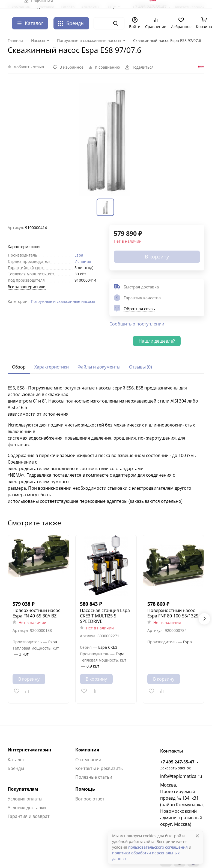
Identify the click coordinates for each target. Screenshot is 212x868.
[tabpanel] (106, 444)
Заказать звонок (175, 768)
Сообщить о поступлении (137, 324)
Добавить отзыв (29, 67)
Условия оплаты (25, 799)
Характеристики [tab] (52, 367)
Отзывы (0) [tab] (141, 367)
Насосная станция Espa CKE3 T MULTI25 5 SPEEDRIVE (105, 616)
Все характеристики (27, 287)
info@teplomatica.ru (181, 776)
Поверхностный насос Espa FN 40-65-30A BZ (36, 613)
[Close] (197, 836)
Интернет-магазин (29, 750)
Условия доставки (27, 808)
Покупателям (23, 789)
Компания (87, 750)
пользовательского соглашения (158, 847)
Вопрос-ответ (90, 799)
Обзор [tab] (19, 367)
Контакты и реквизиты (99, 768)
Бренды (71, 23)
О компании (88, 760)
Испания (83, 261)
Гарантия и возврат (29, 816)
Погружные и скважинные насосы (63, 301)
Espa (79, 255)
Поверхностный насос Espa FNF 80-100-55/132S (173, 613)
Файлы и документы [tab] (99, 367)
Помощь (85, 789)
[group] (106, 139)
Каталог (16, 760)
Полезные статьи (94, 777)
